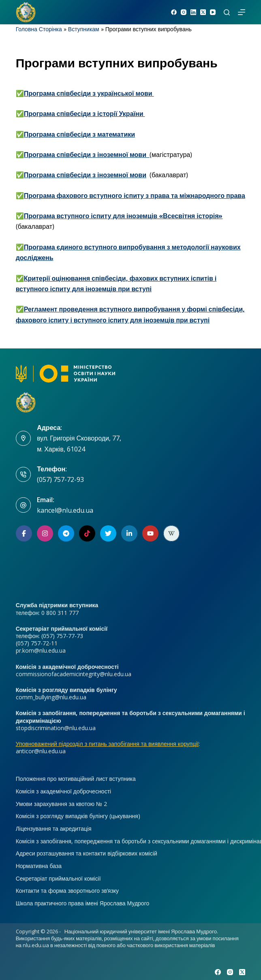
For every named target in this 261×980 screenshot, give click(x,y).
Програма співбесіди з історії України (85, 114)
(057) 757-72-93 (60, 479)
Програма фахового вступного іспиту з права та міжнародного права (135, 196)
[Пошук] (227, 12)
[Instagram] (184, 12)
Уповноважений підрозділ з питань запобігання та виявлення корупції (107, 744)
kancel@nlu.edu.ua (65, 510)
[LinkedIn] (193, 12)
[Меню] (242, 12)
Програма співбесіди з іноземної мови (85, 175)
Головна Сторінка (39, 29)
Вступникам (84, 29)
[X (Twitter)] (203, 12)
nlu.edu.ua (36, 945)
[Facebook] (174, 12)
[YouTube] (213, 12)
